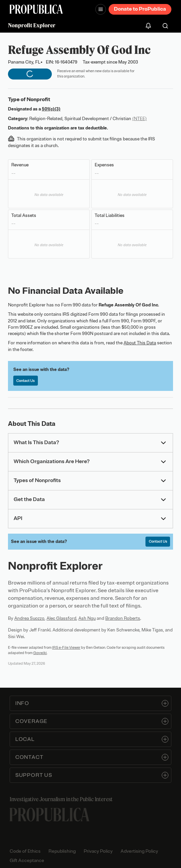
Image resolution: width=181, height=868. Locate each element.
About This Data (140, 343)
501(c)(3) (51, 109)
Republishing (62, 851)
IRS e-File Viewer (66, 647)
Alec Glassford (61, 618)
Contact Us (25, 381)
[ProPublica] (36, 9)
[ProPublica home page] (49, 815)
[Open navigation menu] (101, 9)
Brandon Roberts (123, 618)
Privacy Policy (98, 851)
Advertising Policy (139, 851)
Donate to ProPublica (140, 9)
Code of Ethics (25, 851)
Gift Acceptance (27, 861)
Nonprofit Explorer (32, 25)
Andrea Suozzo (29, 618)
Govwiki (40, 653)
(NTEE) (139, 119)
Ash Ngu (87, 618)
